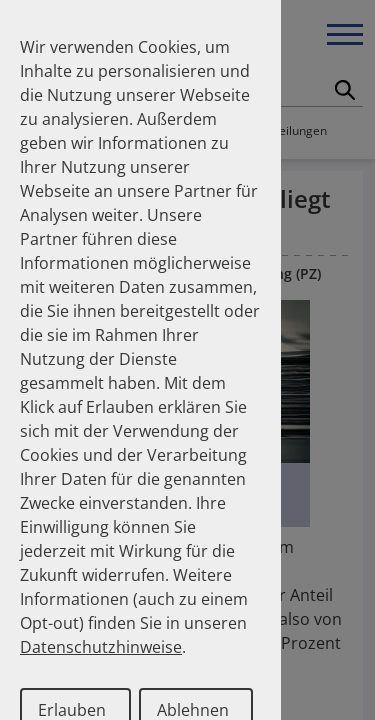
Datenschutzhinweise (101, 647)
